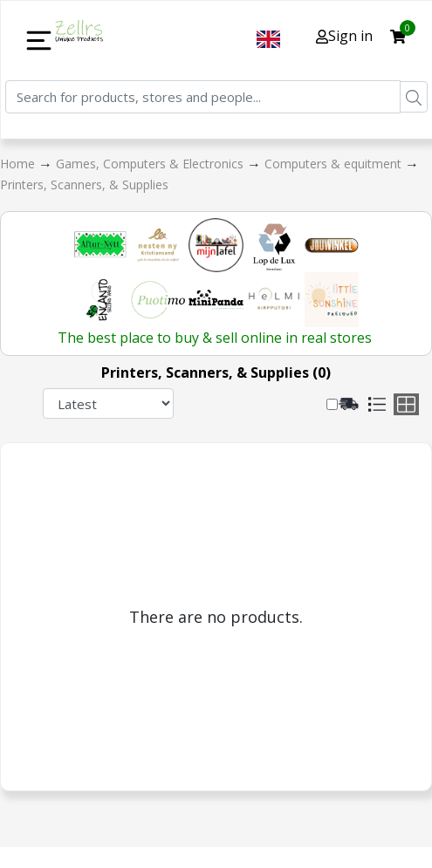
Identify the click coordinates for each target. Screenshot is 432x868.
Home (19, 164)
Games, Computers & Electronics (151, 164)
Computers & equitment (335, 164)
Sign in (344, 36)
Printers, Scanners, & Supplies (84, 185)
